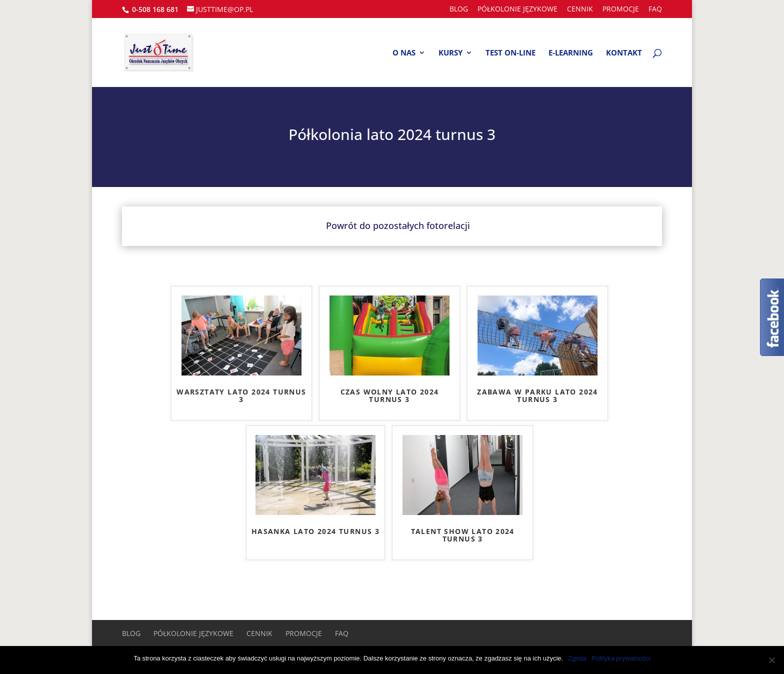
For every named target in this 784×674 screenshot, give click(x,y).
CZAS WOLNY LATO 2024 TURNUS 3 (390, 396)
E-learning (571, 53)
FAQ (655, 9)
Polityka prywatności (621, 658)
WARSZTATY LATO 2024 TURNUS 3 (241, 396)
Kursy (450, 53)
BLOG (459, 9)
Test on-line (510, 53)
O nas (404, 53)
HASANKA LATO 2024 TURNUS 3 (315, 532)
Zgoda (577, 658)
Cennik (580, 9)
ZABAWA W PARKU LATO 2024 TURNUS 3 (537, 396)
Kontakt (624, 53)
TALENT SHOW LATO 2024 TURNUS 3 (463, 535)
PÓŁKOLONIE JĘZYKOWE (517, 9)
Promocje (621, 9)
